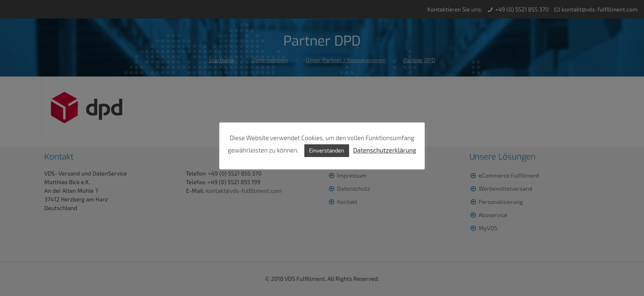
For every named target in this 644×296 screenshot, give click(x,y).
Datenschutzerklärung (385, 150)
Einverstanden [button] (327, 150)
